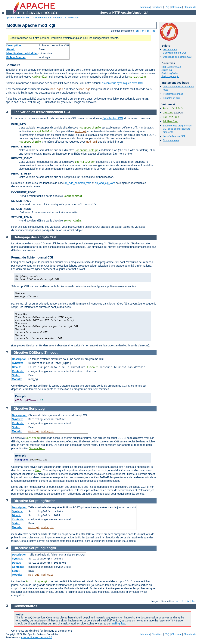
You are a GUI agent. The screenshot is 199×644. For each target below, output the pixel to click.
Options (168, 113)
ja (148, 31)
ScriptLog (167, 70)
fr (143, 31)
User (38, 470)
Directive (21, 353)
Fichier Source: (16, 57)
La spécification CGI (174, 136)
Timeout (92, 367)
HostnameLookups (87, 150)
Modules (145, 7)
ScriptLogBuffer (170, 73)
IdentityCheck (85, 162)
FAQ (167, 7)
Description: (14, 45)
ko (154, 31)
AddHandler (40, 77)
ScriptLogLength (170, 76)
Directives (157, 7)
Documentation (43, 18)
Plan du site (190, 7)
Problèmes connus (173, 94)
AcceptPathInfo (173, 108)
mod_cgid (57, 89)
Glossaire (177, 7)
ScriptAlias (138, 77)
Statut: (11, 49)
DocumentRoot (73, 196)
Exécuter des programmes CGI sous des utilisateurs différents (177, 129)
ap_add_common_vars (78, 183)
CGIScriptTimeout (171, 67)
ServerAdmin (72, 221)
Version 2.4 (60, 18)
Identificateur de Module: (22, 53)
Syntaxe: (17, 363)
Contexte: (18, 371)
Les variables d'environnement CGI (174, 51)
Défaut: (17, 367)
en (137, 31)
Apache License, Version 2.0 (37, 637)
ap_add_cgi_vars (105, 183)
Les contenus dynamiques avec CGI (122, 83)
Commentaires (171, 140)
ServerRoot (37, 448)
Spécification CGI (113, 118)
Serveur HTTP (25, 18)
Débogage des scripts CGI (177, 57)
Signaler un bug (171, 98)
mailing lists (118, 624)
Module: (17, 379)
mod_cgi (85, 89)
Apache (10, 18)
